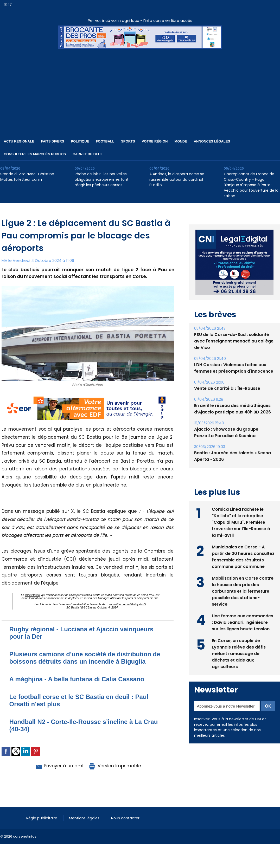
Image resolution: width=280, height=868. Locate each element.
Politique (80, 141)
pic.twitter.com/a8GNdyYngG (127, 604)
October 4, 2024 (108, 607)
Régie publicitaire (42, 818)
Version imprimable (115, 766)
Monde (181, 141)
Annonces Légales (212, 141)
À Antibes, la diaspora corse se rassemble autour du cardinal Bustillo (177, 179)
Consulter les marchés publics (35, 154)
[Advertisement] (140, 88)
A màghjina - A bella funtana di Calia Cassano (77, 679)
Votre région (155, 141)
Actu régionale (19, 141)
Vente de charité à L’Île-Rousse (227, 388)
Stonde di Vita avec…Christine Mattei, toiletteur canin (27, 177)
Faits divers (53, 141)
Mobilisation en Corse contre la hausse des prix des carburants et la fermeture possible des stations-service (243, 591)
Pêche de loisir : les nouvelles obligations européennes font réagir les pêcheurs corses (102, 179)
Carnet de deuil (88, 154)
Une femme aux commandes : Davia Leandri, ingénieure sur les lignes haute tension (243, 622)
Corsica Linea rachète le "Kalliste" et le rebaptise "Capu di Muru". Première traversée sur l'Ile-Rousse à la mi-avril (241, 522)
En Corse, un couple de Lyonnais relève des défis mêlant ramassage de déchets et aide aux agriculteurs (239, 654)
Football (105, 141)
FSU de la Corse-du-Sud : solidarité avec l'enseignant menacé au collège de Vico (234, 341)
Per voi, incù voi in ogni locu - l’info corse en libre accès (140, 20)
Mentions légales (85, 818)
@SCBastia (32, 595)
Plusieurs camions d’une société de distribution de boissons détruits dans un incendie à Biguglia (85, 658)
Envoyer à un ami (59, 766)
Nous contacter (125, 818)
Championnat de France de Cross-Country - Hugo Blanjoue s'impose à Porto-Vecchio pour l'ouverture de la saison (251, 185)
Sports (128, 141)
